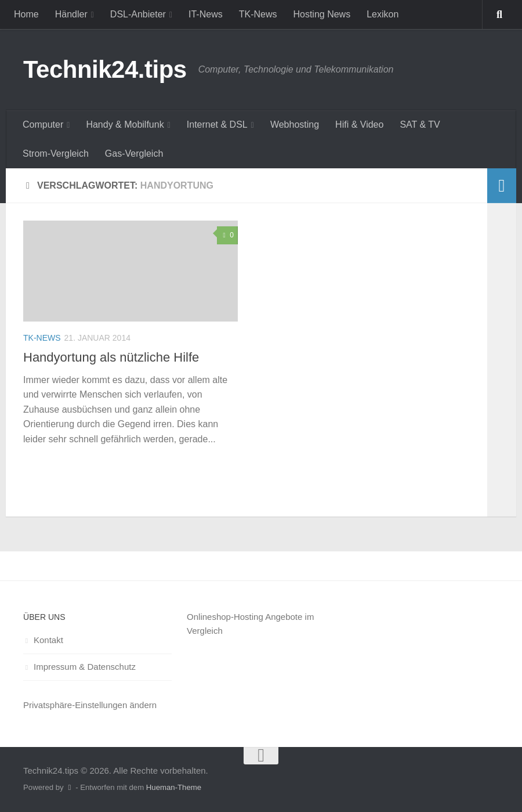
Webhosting (295, 124)
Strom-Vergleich (56, 154)
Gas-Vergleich (134, 154)
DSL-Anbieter (138, 14)
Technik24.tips (105, 69)
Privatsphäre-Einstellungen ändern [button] (90, 705)
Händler (71, 14)
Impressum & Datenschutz (85, 667)
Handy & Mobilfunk (125, 124)
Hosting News (322, 14)
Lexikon (383, 14)
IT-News (206, 14)
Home (26, 14)
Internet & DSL (217, 124)
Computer (43, 124)
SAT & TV (420, 124)
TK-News (258, 14)
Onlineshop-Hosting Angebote (244, 617)
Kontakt (48, 640)
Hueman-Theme (174, 787)
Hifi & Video (359, 124)
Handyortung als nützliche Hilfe (111, 357)
